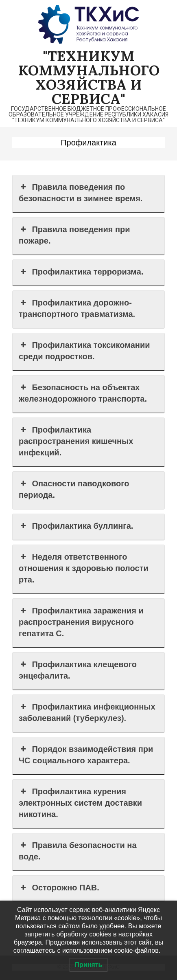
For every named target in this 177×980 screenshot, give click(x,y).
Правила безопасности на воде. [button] (78, 850)
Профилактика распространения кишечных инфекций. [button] (76, 441)
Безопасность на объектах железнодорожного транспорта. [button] (83, 392)
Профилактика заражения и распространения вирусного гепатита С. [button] (81, 621)
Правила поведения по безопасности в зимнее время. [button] (81, 192)
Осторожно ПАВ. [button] (59, 888)
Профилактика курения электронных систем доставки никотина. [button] (80, 802)
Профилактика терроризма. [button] (81, 272)
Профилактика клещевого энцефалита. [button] (78, 669)
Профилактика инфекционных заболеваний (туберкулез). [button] (87, 712)
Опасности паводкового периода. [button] (74, 489)
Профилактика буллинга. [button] (76, 526)
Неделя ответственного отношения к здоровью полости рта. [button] (84, 568)
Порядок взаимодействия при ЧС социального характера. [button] (86, 754)
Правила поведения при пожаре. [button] (74, 234)
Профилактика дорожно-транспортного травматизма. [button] (77, 308)
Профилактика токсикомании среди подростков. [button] (84, 350)
